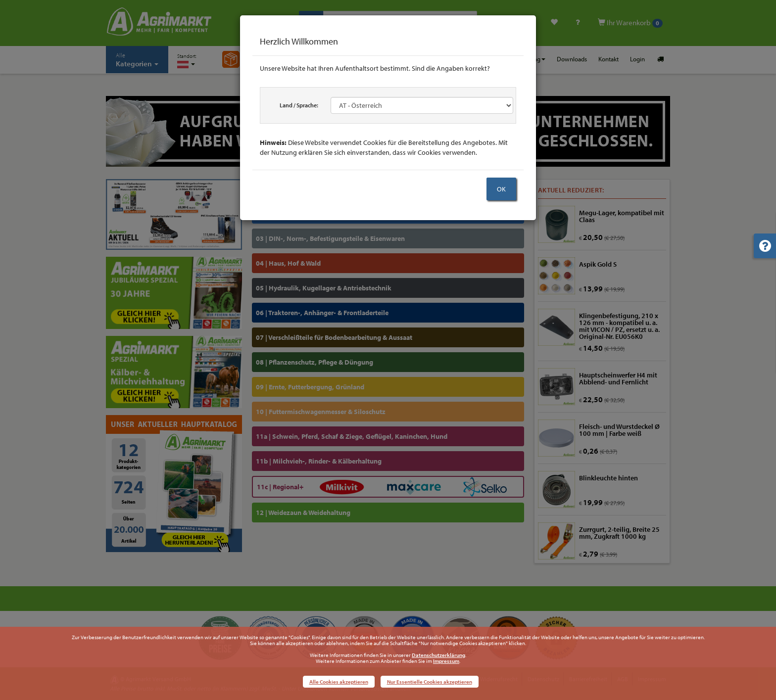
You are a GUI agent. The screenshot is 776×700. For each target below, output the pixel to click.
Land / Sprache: (299, 105)
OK (501, 189)
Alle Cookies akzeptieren (339, 682)
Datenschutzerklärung (438, 655)
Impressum (446, 661)
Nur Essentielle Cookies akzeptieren (430, 682)
